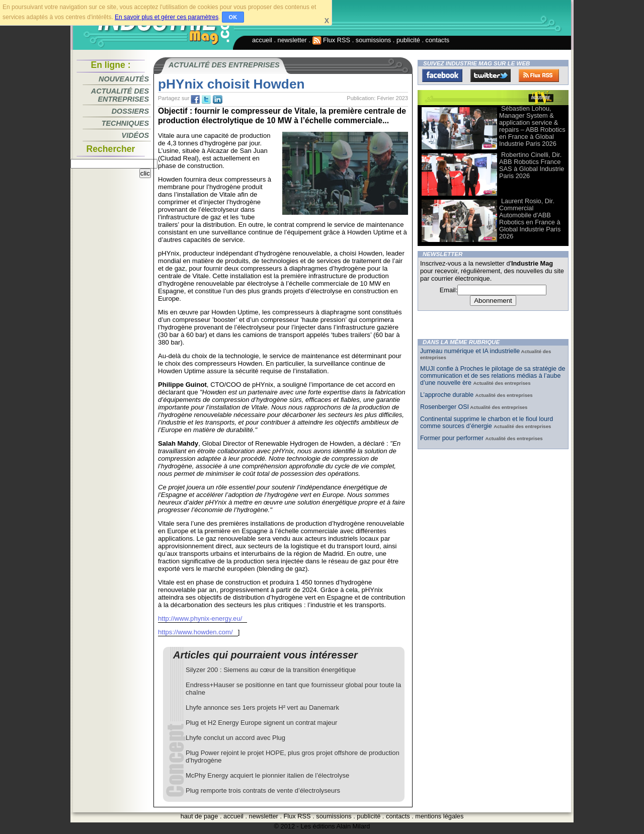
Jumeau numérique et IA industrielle (470, 351)
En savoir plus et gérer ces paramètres (167, 17)
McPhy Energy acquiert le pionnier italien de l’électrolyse (267, 775)
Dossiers (130, 111)
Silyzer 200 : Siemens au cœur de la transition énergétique (271, 670)
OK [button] (233, 17)
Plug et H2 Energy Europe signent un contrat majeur (261, 723)
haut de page (199, 816)
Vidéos (135, 135)
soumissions (373, 40)
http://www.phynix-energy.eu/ (200, 618)
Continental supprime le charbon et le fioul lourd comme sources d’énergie (487, 423)
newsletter (292, 40)
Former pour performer (453, 438)
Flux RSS (332, 40)
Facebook (442, 75)
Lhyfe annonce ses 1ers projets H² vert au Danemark (262, 707)
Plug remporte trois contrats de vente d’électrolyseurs (263, 790)
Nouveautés (124, 79)
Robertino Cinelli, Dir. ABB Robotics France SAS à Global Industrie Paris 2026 (532, 165)
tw (206, 100)
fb (195, 100)
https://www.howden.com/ (195, 632)
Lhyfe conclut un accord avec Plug (235, 738)
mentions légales (439, 816)
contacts (438, 40)
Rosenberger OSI (445, 407)
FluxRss (539, 75)
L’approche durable (448, 395)
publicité (408, 40)
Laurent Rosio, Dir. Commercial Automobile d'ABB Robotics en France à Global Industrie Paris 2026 (530, 219)
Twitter (491, 75)
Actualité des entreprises (120, 95)
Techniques (125, 123)
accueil (262, 40)
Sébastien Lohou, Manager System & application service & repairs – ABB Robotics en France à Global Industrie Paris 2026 (532, 126)
